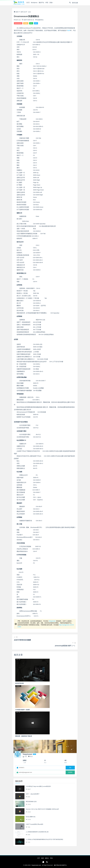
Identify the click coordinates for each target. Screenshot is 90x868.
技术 (31, 23)
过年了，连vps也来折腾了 (33, 794)
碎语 (47, 3)
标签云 (47, 858)
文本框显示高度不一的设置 (22, 710)
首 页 (28, 3)
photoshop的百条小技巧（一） (65, 646)
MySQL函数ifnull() (31, 817)
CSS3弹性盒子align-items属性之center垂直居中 (38, 786)
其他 (51, 3)
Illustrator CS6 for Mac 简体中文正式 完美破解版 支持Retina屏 (42, 809)
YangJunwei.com (36, 865)
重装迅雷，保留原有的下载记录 (24, 736)
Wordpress (34, 3)
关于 (39, 858)
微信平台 (41, 3)
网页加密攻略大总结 (31, 802)
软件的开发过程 (19, 683)
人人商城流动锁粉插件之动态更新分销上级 (37, 832)
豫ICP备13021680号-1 (60, 865)
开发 (51, 858)
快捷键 (26, 23)
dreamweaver (18, 23)
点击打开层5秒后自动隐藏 (22, 640)
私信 (30, 756)
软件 (36, 23)
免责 (42, 858)
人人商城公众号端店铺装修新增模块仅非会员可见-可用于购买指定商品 (44, 839)
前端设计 (18, 686)
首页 (16, 12)
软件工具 (23, 12)
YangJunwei (52, 621)
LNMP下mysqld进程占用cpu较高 (34, 824)
